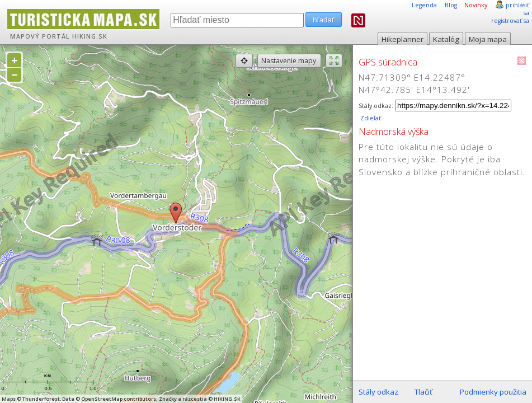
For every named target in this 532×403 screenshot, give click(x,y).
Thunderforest (41, 399)
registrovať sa (510, 21)
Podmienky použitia (493, 392)
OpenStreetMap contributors (119, 399)
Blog (451, 5)
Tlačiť (423, 392)
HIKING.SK (90, 36)
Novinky (476, 5)
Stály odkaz (378, 392)
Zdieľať (370, 118)
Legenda (424, 5)
